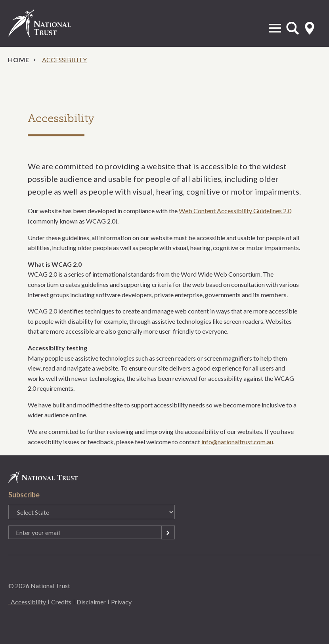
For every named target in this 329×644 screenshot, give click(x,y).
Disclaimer (91, 602)
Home (19, 60)
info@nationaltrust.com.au (237, 442)
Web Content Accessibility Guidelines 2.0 (235, 211)
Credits (61, 602)
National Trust (48, 23)
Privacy (121, 602)
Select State (310, 28)
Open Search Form (293, 28)
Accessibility (28, 602)
